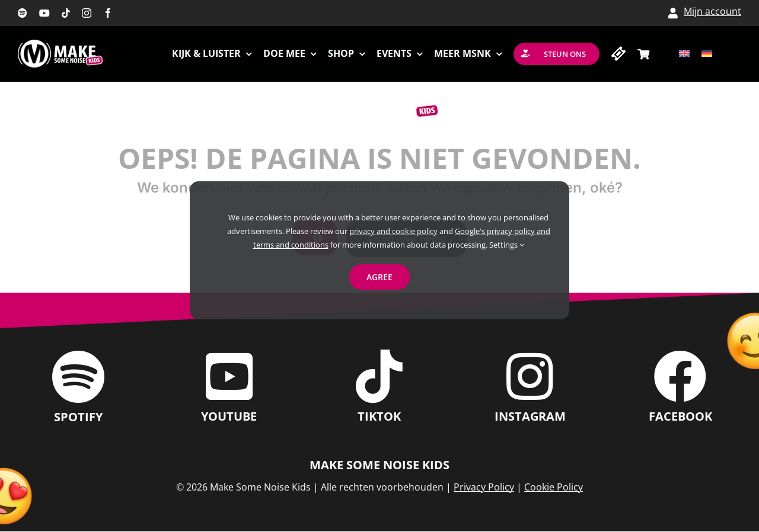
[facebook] (108, 13)
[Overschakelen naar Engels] (684, 54)
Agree (379, 277)
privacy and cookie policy (393, 231)
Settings (507, 245)
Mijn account (712, 11)
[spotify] (23, 13)
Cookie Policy (554, 487)
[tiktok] (66, 13)
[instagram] (87, 13)
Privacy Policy (484, 487)
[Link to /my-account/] (673, 13)
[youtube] (44, 13)
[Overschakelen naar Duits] (707, 54)
